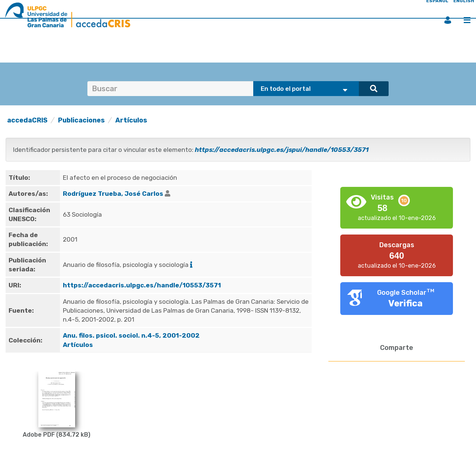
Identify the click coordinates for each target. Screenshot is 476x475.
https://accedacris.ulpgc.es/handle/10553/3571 (142, 285)
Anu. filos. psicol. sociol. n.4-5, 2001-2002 (132, 335)
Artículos (131, 120)
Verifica (406, 303)
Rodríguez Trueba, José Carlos (113, 194)
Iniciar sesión (448, 20)
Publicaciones (81, 120)
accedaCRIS (27, 120)
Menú (467, 20)
